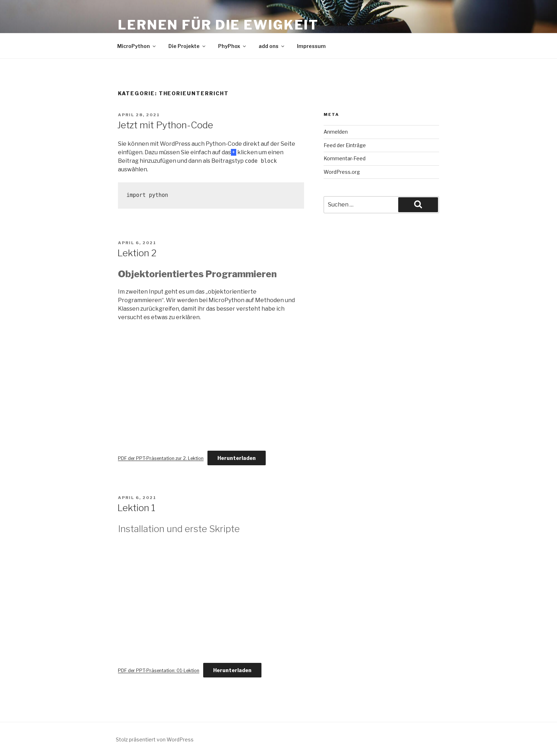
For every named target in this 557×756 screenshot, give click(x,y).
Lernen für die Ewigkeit (218, 25)
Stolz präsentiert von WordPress (155, 739)
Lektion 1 (136, 508)
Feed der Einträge (345, 145)
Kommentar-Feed (345, 158)
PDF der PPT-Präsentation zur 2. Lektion (161, 458)
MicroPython (137, 46)
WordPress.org (342, 172)
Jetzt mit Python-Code (165, 125)
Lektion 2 (137, 253)
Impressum (311, 46)
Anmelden (336, 132)
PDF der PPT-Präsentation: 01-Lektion (159, 671)
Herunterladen (237, 458)
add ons (272, 46)
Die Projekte (187, 46)
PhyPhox (232, 46)
